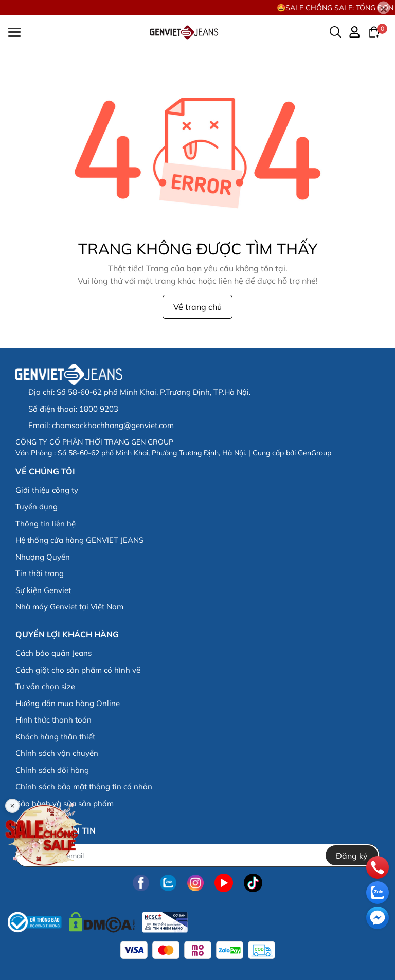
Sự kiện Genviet (43, 590)
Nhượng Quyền (43, 557)
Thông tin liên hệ (46, 523)
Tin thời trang (40, 573)
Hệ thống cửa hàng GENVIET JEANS (79, 540)
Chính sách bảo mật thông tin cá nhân (84, 787)
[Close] (383, 8)
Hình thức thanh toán (53, 720)
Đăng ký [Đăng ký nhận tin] (352, 856)
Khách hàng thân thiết (55, 737)
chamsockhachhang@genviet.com (113, 425)
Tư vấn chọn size (45, 686)
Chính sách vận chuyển (57, 753)
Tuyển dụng (37, 506)
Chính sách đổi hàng (52, 770)
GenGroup (315, 453)
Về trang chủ (197, 307)
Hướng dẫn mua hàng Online (68, 703)
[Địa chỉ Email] (197, 855)
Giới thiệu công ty (47, 490)
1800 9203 (99, 409)
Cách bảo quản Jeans (53, 653)
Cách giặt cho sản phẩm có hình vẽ (78, 670)
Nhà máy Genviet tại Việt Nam (69, 607)
